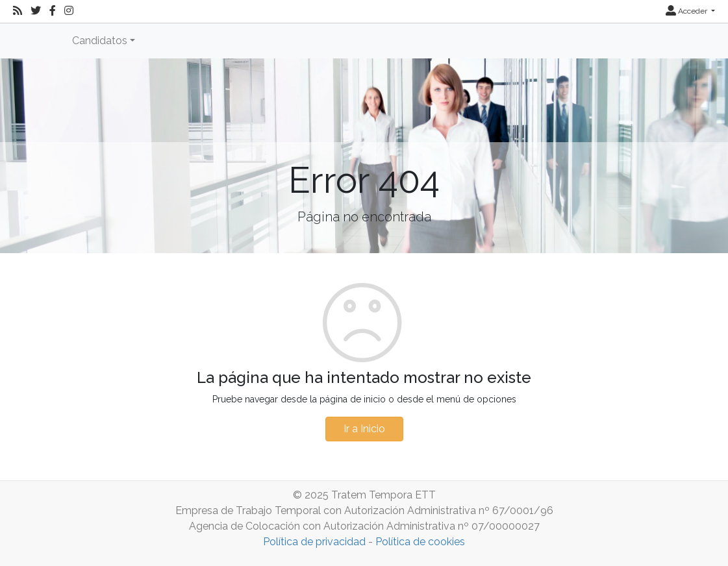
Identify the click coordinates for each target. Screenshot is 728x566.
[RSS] (18, 11)
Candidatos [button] (100, 41)
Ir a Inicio (364, 429)
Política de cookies (420, 542)
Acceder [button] (687, 11)
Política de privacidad (314, 542)
